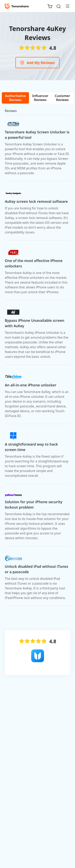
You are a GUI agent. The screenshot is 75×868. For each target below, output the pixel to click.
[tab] (15, 98)
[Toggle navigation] (66, 6)
